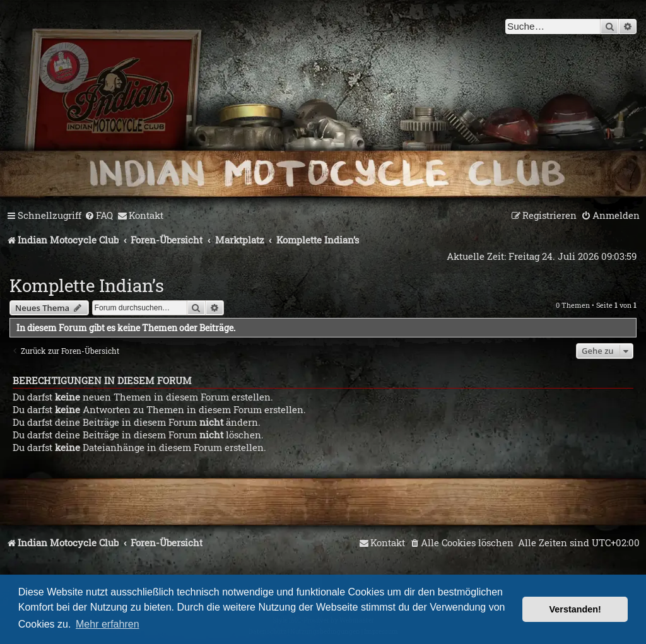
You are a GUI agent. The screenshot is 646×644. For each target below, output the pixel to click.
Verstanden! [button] (575, 609)
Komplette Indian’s (87, 285)
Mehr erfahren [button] (108, 624)
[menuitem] (99, 216)
